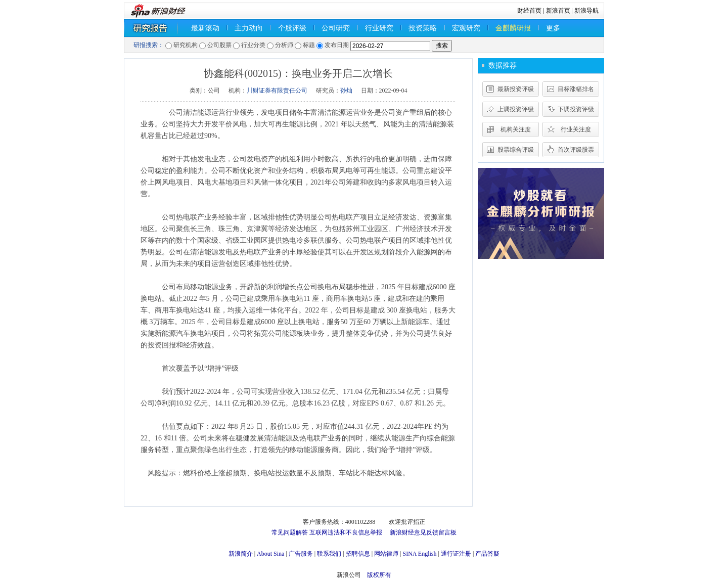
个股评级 (292, 28)
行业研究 (379, 28)
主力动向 (249, 28)
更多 (553, 28)
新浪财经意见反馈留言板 (423, 532)
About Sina (270, 554)
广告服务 (301, 554)
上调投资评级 (516, 109)
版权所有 (379, 575)
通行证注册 (456, 554)
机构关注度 (516, 129)
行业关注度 (576, 129)
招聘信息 (358, 554)
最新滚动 (205, 28)
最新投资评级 (516, 89)
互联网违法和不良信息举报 (346, 532)
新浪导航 (586, 11)
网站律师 (386, 554)
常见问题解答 (290, 532)
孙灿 (346, 91)
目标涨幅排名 (576, 89)
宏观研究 (466, 28)
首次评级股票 (576, 150)
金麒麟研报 (513, 28)
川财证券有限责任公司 (277, 91)
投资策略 (423, 28)
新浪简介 (241, 554)
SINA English (419, 554)
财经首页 (529, 11)
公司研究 (336, 28)
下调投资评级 (576, 109)
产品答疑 (487, 554)
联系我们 (329, 554)
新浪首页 (558, 11)
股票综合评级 (516, 150)
